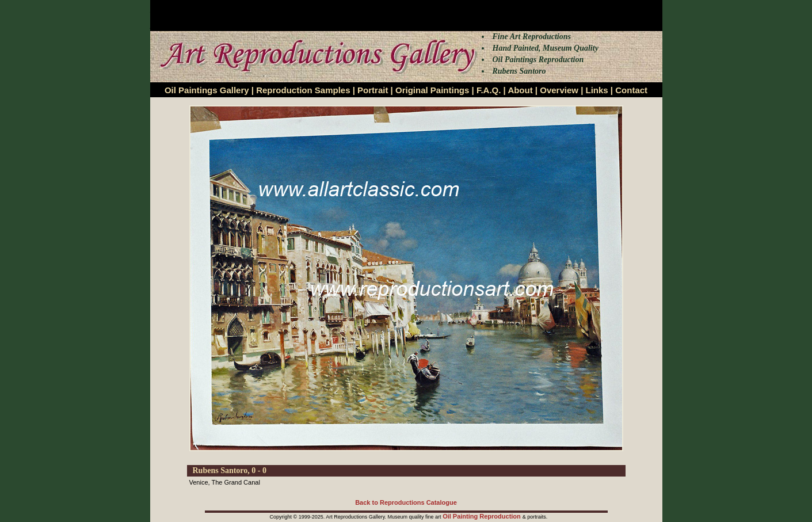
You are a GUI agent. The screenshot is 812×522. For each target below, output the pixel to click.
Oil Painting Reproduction (483, 516)
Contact (631, 90)
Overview (559, 90)
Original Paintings (432, 90)
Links (597, 90)
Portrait (373, 90)
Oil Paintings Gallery (207, 90)
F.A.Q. (489, 90)
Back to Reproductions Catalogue (406, 502)
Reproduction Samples (303, 90)
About (520, 90)
